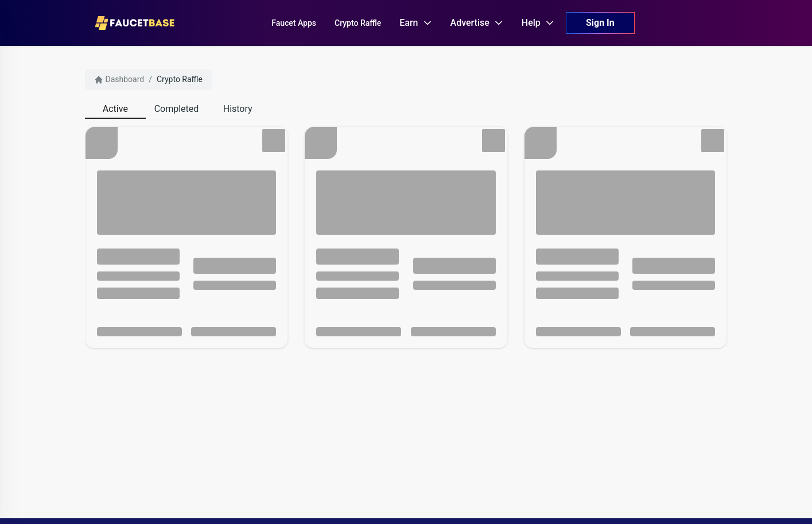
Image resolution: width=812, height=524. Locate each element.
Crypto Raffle (180, 79)
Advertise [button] (477, 23)
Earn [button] (415, 23)
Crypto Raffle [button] (358, 23)
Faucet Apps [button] (294, 23)
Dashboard (119, 79)
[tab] (116, 109)
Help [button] (538, 23)
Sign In (600, 23)
